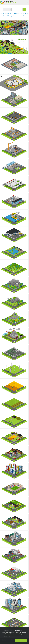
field (8, 16)
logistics (12, 16)
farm (5, 16)
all (1, 13)
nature (24, 16)
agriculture (6, 13)
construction (20, 13)
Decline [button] (8, 640)
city (15, 13)
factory (27, 13)
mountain (18, 16)
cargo (11, 13)
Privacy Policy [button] (7, 636)
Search (24, 10)
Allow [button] (21, 640)
